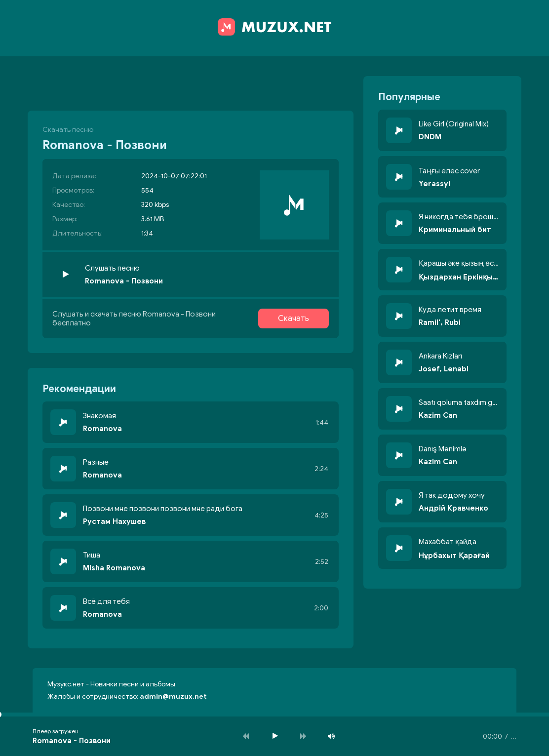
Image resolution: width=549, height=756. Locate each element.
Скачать (294, 318)
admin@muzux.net (173, 696)
